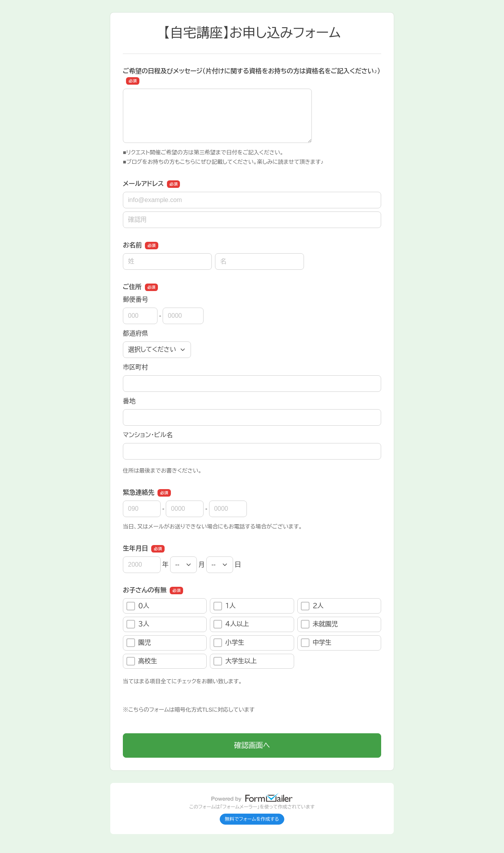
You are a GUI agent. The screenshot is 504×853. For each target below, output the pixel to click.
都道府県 (135, 333)
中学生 (316, 643)
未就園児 (319, 624)
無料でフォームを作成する (252, 819)
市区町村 (135, 367)
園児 (139, 643)
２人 (312, 606)
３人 (138, 624)
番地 (129, 401)
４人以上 (231, 624)
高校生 (142, 661)
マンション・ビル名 (148, 435)
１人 (224, 606)
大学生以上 (235, 661)
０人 (138, 606)
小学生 (229, 643)
